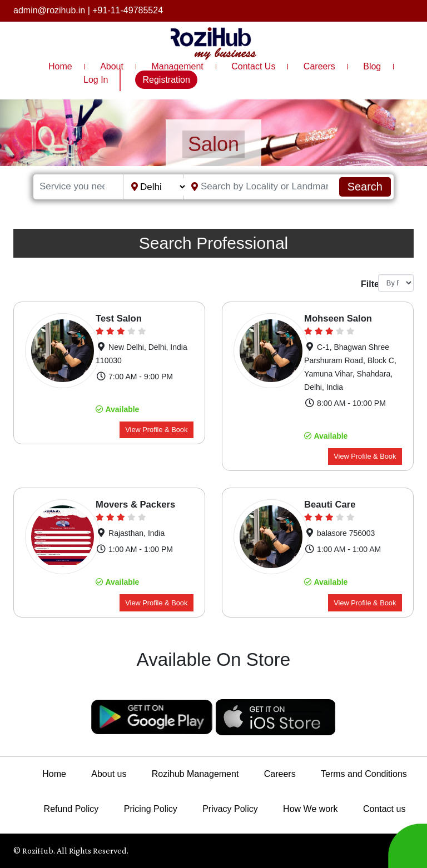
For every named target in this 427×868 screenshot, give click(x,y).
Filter (365, 284)
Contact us (384, 809)
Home (60, 66)
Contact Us (253, 66)
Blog (372, 66)
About (112, 66)
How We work (310, 809)
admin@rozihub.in (49, 10)
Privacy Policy (230, 809)
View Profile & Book (156, 430)
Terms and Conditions (364, 774)
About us (109, 774)
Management (177, 66)
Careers (319, 66)
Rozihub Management (195, 774)
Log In (96, 80)
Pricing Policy (151, 809)
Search (365, 187)
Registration (166, 80)
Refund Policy (71, 809)
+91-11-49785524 (128, 10)
